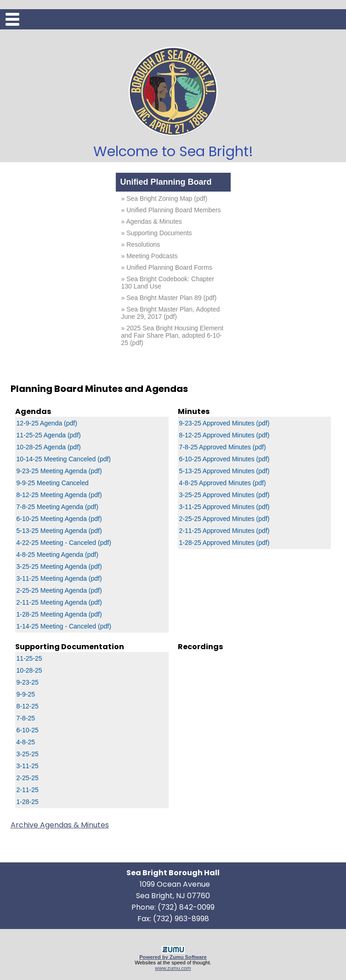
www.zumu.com (173, 968)
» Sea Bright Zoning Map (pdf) (164, 198)
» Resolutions (141, 244)
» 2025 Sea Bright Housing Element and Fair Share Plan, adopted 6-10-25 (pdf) (173, 335)
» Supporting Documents (157, 233)
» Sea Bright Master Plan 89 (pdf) (169, 298)
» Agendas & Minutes (152, 221)
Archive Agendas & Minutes (60, 825)
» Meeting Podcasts (150, 256)
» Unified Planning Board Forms (167, 267)
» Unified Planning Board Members (171, 210)
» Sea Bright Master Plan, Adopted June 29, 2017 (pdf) (171, 313)
